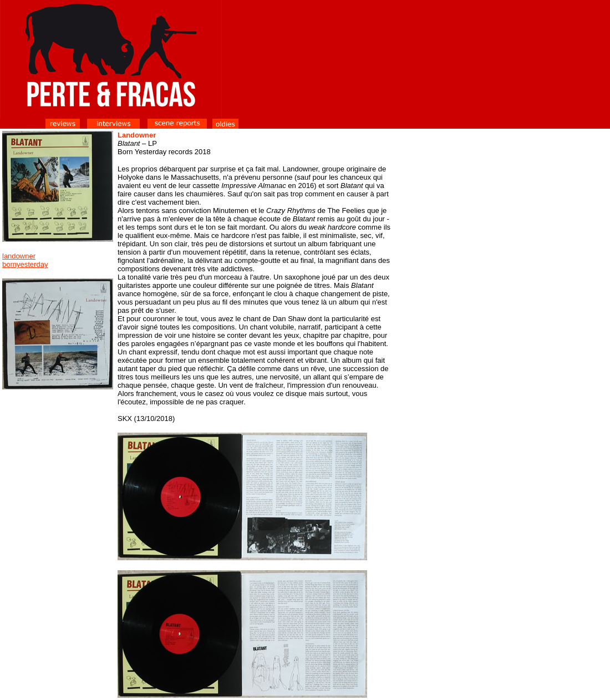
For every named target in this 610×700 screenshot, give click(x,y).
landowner (19, 256)
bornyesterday (25, 264)
